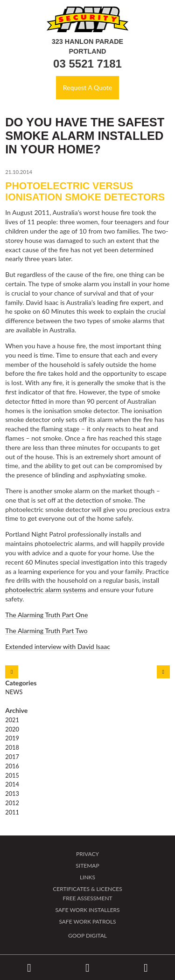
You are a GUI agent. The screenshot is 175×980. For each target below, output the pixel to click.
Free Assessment (87, 898)
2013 (12, 794)
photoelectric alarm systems (45, 590)
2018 (12, 747)
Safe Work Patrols (87, 921)
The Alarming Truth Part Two (46, 631)
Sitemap (87, 866)
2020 (12, 729)
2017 (12, 757)
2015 (12, 775)
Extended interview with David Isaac (58, 646)
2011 (12, 812)
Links (87, 877)
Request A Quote (88, 87)
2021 (12, 720)
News (14, 692)
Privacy (87, 854)
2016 (12, 766)
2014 (12, 784)
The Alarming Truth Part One (46, 615)
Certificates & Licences (87, 889)
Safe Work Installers (87, 910)
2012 (12, 803)
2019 (12, 738)
